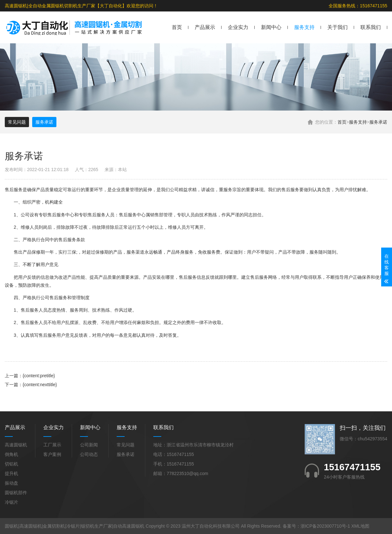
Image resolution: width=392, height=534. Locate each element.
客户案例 (52, 454)
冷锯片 (11, 502)
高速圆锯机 (16, 445)
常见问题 (17, 122)
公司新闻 (89, 445)
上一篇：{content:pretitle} (30, 376)
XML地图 (360, 526)
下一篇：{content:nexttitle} (31, 385)
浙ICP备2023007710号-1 (325, 526)
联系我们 (371, 27)
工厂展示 (52, 445)
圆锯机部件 (16, 493)
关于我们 (338, 27)
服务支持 (304, 27)
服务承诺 (378, 122)
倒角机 (11, 454)
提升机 (11, 473)
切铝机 (11, 464)
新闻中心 (271, 27)
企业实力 (238, 27)
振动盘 (11, 483)
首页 (177, 27)
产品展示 (205, 27)
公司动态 (89, 454)
